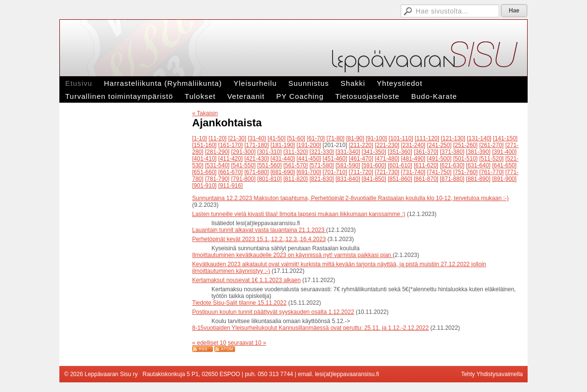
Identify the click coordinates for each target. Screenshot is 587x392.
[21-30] (237, 138)
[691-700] (309, 172)
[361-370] (426, 152)
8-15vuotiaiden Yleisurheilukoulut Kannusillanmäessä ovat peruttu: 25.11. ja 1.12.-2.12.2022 (310, 328)
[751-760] (466, 172)
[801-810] (270, 179)
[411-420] (231, 159)
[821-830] (322, 179)
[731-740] (413, 172)
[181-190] (283, 145)
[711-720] (361, 172)
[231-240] (413, 145)
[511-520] (492, 159)
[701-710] (335, 172)
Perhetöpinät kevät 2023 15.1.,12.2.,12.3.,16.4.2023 (259, 239)
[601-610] (400, 165)
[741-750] (440, 172)
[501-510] (466, 159)
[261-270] (492, 145)
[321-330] (322, 152)
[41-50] (276, 138)
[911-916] (231, 186)
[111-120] (427, 138)
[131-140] (479, 138)
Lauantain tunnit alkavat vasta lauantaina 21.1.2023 (259, 230)
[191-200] (309, 145)
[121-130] (453, 138)
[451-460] (335, 159)
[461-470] (361, 159)
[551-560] (270, 165)
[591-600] (374, 165)
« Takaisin (205, 113)
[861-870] (426, 179)
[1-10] (200, 138)
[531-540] (217, 165)
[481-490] (413, 159)
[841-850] (374, 179)
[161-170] (231, 145)
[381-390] (478, 152)
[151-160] (204, 145)
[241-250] (440, 145)
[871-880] (452, 179)
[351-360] (400, 152)
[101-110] (401, 138)
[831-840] (348, 179)
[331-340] (348, 152)
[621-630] (452, 165)
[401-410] (204, 159)
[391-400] (504, 152)
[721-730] (387, 172)
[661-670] (231, 172)
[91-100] (377, 138)
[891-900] (504, 179)
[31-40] (257, 138)
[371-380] (452, 152)
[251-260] (466, 145)
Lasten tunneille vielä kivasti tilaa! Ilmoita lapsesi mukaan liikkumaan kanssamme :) (299, 214)
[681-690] (283, 172)
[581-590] (348, 165)
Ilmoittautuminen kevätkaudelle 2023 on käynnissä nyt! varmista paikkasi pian (293, 255)
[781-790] (217, 179)
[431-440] (283, 159)
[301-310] (270, 152)
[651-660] (204, 172)
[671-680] (257, 172)
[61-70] (316, 138)
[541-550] (244, 165)
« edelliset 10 (209, 343)
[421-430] (257, 159)
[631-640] (478, 165)
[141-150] (505, 138)
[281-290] (217, 152)
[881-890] (478, 179)
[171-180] (257, 145)
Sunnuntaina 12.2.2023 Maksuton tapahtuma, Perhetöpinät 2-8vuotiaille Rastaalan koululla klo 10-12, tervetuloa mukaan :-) (350, 198)
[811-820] (296, 179)
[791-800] (244, 179)
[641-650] (504, 165)
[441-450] (309, 159)
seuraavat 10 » (247, 343)
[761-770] (492, 172)
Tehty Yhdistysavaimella (492, 374)
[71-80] (335, 138)
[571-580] (322, 165)
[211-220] (361, 145)
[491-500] (440, 159)
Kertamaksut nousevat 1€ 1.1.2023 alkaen (246, 280)
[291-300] (244, 152)
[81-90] (355, 138)
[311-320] (296, 152)
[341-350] (374, 152)
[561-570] (296, 165)
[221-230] (387, 145)
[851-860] (400, 179)
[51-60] (296, 138)
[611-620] (426, 165)
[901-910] (204, 186)
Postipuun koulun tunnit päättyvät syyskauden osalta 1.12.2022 (273, 312)
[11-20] (217, 138)
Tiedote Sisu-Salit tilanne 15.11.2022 (239, 303)
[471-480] (387, 159)
